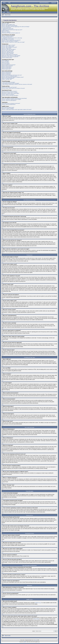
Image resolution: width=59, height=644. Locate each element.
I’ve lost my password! (6, 28)
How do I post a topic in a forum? (9, 45)
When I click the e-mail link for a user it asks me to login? (13, 42)
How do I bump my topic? (7, 58)
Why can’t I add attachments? (8, 52)
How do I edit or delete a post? (8, 46)
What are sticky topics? (7, 67)
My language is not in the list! (8, 39)
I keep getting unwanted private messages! (11, 83)
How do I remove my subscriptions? (9, 100)
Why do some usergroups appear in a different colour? (13, 77)
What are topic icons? (6, 69)
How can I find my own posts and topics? (10, 95)
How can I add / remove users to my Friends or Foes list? (13, 88)
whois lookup (36, 619)
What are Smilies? (6, 63)
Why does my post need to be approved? (10, 57)
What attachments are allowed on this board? (11, 103)
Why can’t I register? (6, 32)
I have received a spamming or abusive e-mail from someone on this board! (17, 84)
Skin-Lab (36, 640)
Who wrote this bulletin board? (8, 107)
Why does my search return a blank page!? (11, 93)
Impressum (54, 3)
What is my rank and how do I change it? (10, 41)
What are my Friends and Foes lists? (9, 87)
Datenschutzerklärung (44, 3)
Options (8, 12)
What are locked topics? (7, 68)
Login (4, 12)
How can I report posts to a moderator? (10, 55)
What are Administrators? (7, 72)
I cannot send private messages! (8, 82)
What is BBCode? (6, 61)
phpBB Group (38, 603)
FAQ (9, 3)
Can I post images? (6, 64)
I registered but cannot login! (8, 29)
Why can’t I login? (6, 23)
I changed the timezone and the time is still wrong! (12, 38)
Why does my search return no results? (10, 92)
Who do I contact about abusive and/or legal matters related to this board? (17, 109)
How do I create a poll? (7, 48)
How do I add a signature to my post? (9, 47)
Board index (8, 15)
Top (3, 121)
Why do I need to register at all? (8, 25)
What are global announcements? (9, 65)
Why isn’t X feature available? (8, 108)
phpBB (25, 642)
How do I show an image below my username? (11, 40)
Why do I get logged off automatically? (10, 26)
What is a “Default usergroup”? (8, 78)
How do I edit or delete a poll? (8, 50)
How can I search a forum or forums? (9, 91)
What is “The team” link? (7, 79)
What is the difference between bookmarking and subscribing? (14, 98)
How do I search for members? (8, 94)
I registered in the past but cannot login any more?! (12, 30)
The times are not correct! (7, 37)
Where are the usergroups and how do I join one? (12, 75)
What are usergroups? (6, 74)
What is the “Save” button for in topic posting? (11, 56)
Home (4, 3)
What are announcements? (7, 66)
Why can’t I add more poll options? (9, 49)
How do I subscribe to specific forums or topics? (12, 99)
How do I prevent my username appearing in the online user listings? (16, 27)
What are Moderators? (6, 73)
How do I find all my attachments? (9, 104)
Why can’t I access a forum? (8, 51)
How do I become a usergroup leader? (10, 76)
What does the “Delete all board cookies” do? (11, 33)
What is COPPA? (5, 31)
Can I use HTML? (6, 62)
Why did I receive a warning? (8, 54)
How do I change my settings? (8, 36)
